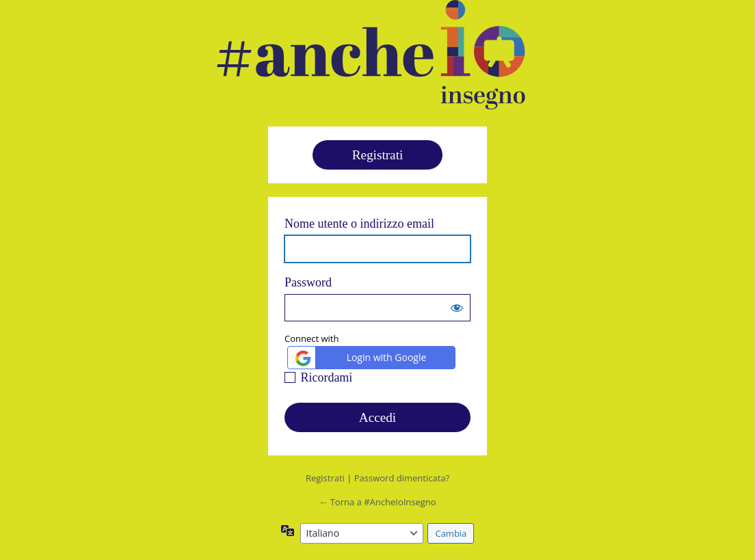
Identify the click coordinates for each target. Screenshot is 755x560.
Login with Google (359, 358)
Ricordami (326, 377)
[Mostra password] (457, 308)
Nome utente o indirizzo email (359, 224)
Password (308, 282)
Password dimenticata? (402, 478)
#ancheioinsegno (371, 55)
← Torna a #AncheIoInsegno (377, 502)
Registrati (378, 155)
